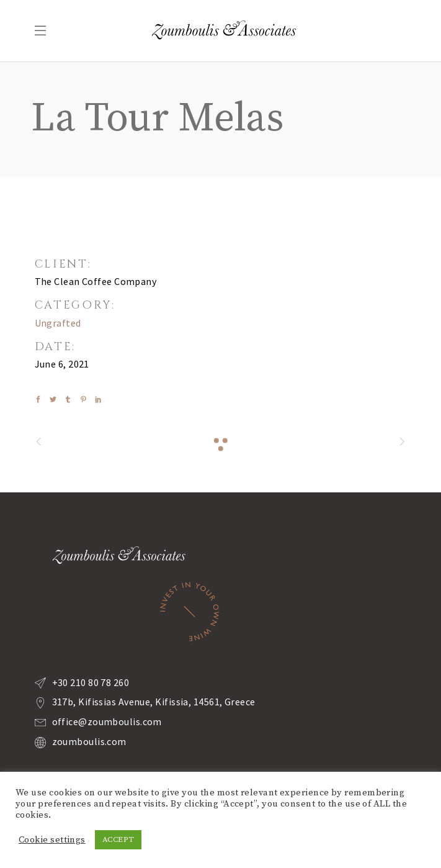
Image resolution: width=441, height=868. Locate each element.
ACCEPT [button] (118, 839)
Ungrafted (58, 323)
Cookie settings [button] (52, 840)
